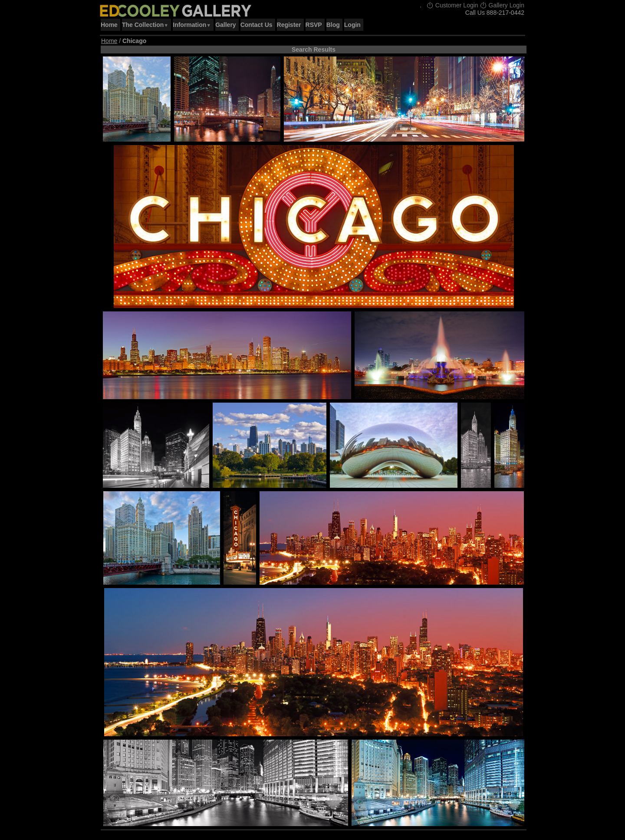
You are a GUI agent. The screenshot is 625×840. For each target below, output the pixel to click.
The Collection (145, 25)
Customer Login (452, 5)
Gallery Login (502, 5)
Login (352, 25)
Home (109, 25)
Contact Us (257, 25)
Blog (333, 25)
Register (289, 25)
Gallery (225, 25)
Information (192, 25)
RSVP (314, 25)
